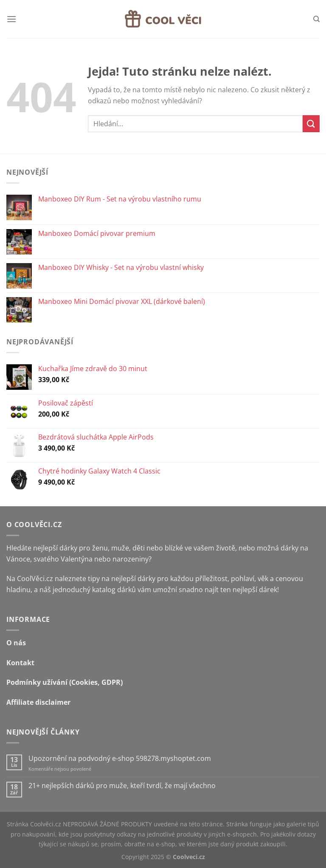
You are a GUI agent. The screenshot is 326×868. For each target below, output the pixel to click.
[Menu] (11, 19)
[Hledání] (316, 19)
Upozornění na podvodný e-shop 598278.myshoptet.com (120, 759)
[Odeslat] (311, 123)
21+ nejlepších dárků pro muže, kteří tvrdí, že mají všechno (122, 786)
